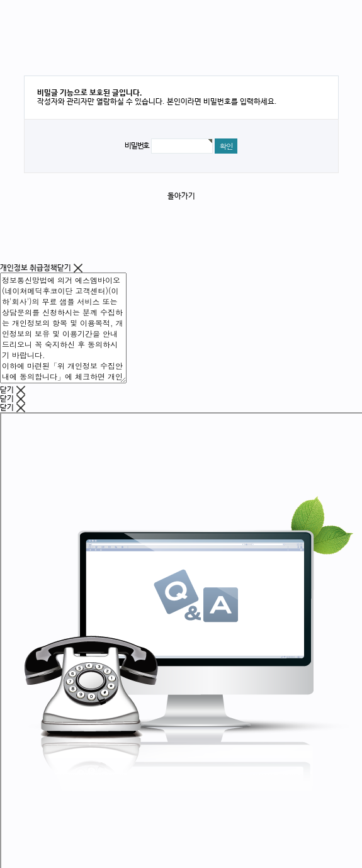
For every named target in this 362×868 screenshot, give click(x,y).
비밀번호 (137, 146)
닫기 (70, 268)
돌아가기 (181, 196)
